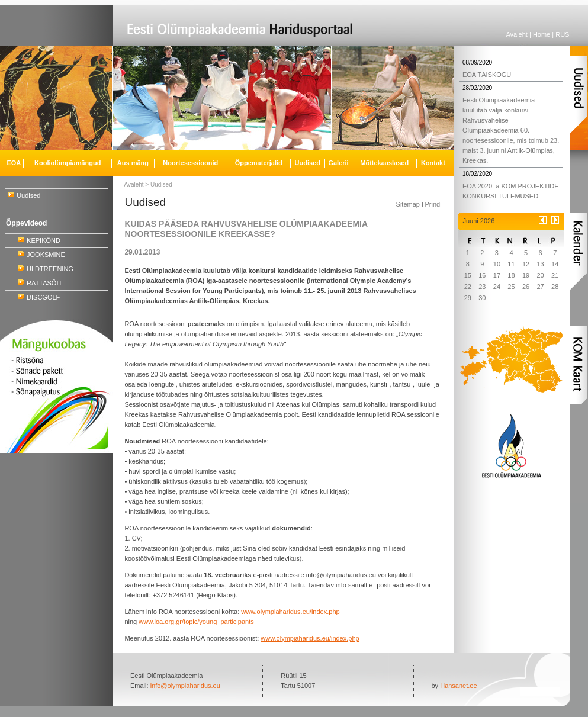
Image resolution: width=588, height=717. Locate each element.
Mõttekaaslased (384, 163)
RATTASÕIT (44, 283)
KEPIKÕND (44, 240)
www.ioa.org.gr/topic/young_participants (196, 622)
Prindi (433, 204)
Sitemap (408, 204)
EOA (14, 163)
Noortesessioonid (190, 163)
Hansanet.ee (458, 686)
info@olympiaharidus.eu (185, 686)
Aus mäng (133, 163)
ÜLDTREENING (50, 269)
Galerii (338, 163)
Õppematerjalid (259, 163)
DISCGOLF (43, 297)
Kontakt (433, 163)
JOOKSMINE (46, 255)
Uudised (28, 195)
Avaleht (517, 34)
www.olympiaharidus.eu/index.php (290, 612)
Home (542, 34)
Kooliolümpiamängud (68, 163)
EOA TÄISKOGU (487, 75)
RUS (562, 34)
